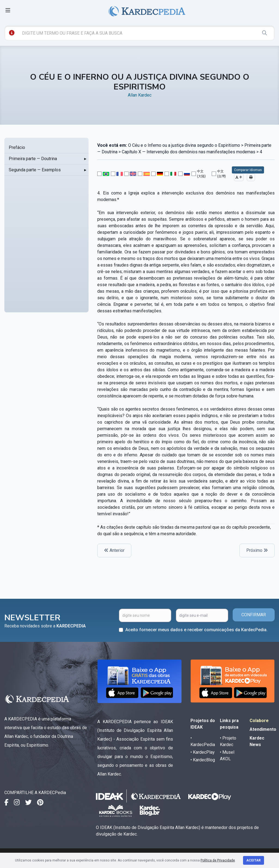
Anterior (114, 550)
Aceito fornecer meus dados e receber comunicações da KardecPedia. (196, 630)
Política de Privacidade (218, 860)
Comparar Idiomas (248, 170)
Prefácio (17, 147)
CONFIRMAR (254, 615)
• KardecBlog (203, 760)
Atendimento (263, 729)
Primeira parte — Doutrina (33, 159)
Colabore (259, 721)
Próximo (257, 550)
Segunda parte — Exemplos (35, 170)
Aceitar (254, 860)
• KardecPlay (203, 752)
